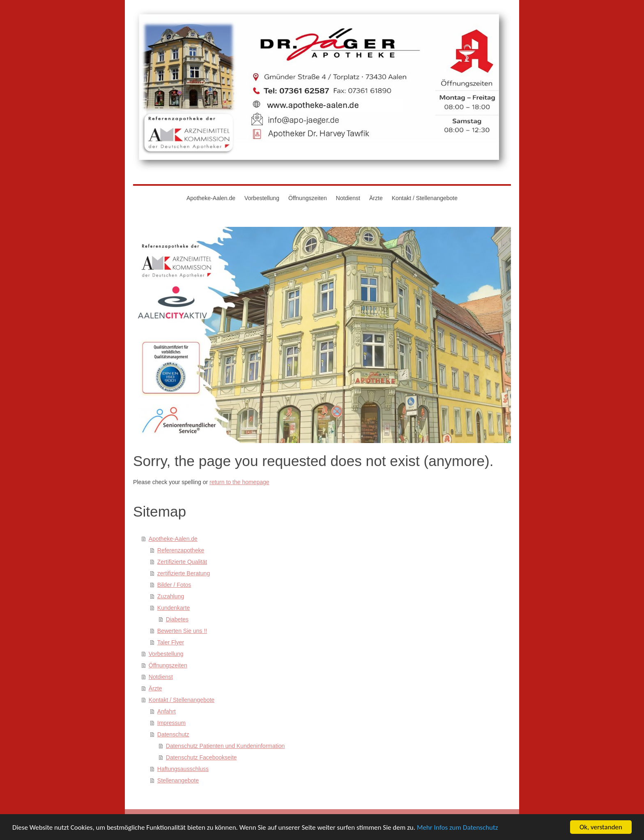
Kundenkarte (174, 608)
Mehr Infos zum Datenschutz (458, 829)
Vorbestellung (166, 654)
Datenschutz (173, 734)
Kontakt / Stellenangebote (182, 700)
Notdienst (161, 677)
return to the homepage (239, 482)
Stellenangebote (178, 780)
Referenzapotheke (181, 550)
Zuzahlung (171, 596)
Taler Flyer (171, 642)
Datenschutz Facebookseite (201, 757)
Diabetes (177, 619)
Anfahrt (167, 711)
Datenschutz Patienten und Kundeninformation (225, 746)
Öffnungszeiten (168, 665)
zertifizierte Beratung (184, 573)
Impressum (171, 723)
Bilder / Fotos (174, 585)
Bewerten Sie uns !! (182, 631)
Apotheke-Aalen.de (173, 539)
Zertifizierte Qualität (182, 562)
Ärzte (155, 688)
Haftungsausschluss (183, 769)
